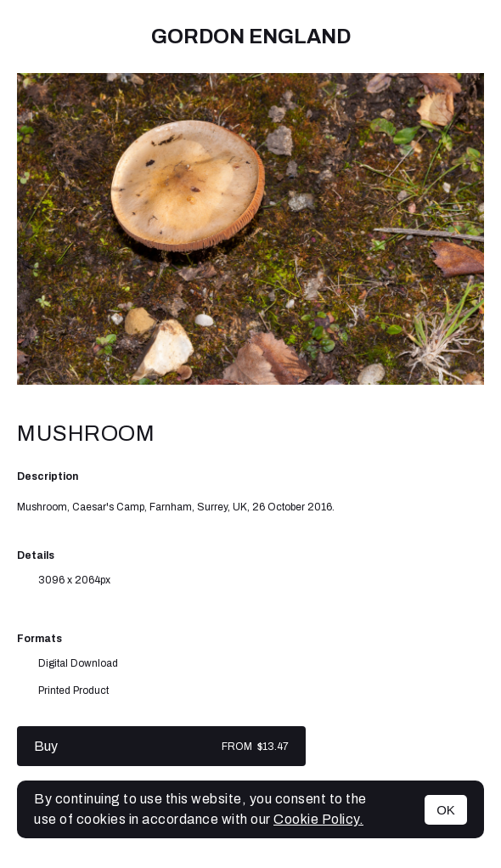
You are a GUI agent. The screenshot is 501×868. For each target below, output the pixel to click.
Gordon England (251, 37)
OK (446, 810)
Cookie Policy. (318, 819)
